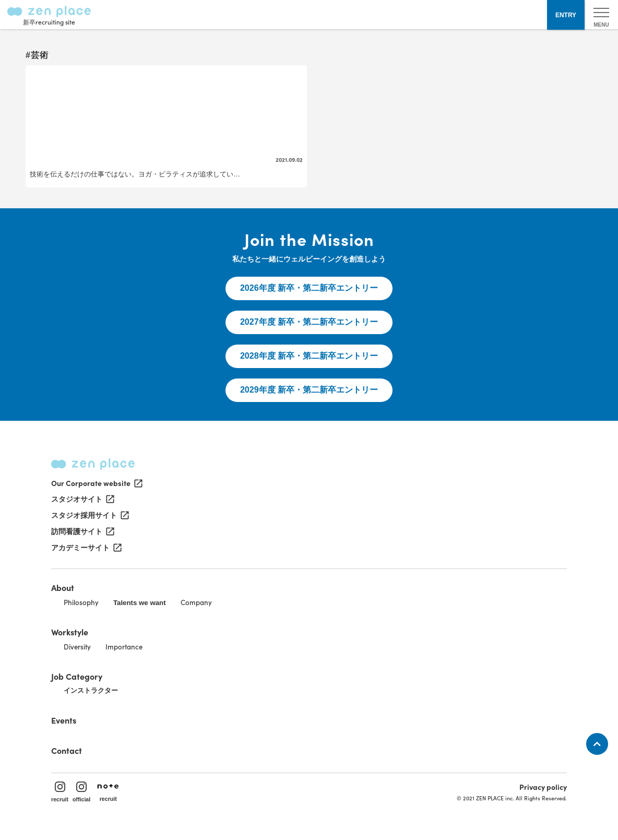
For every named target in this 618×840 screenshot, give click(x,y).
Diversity (77, 647)
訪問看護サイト (82, 531)
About (63, 587)
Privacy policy (543, 787)
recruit (60, 792)
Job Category (77, 676)
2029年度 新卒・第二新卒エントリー (309, 390)
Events (64, 720)
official (81, 792)
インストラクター (91, 690)
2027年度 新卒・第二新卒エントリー (309, 322)
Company (196, 602)
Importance (124, 647)
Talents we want (140, 603)
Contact (67, 750)
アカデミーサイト (86, 548)
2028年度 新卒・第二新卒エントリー (309, 356)
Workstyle (70, 632)
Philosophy (81, 602)
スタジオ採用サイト (89, 515)
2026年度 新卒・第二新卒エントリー (309, 288)
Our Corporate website (96, 483)
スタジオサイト (82, 499)
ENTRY (566, 15)
